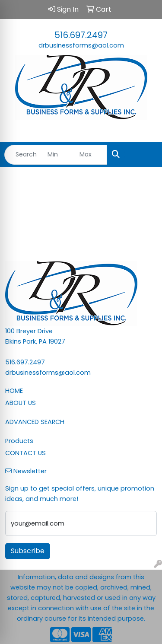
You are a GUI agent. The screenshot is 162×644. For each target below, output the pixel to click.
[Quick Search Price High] (91, 155)
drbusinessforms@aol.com (81, 45)
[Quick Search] (24, 155)
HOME (14, 391)
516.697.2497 (81, 35)
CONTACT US (25, 453)
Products (19, 441)
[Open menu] (145, 155)
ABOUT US (21, 403)
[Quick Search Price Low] (59, 155)
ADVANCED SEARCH (35, 422)
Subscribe (28, 551)
